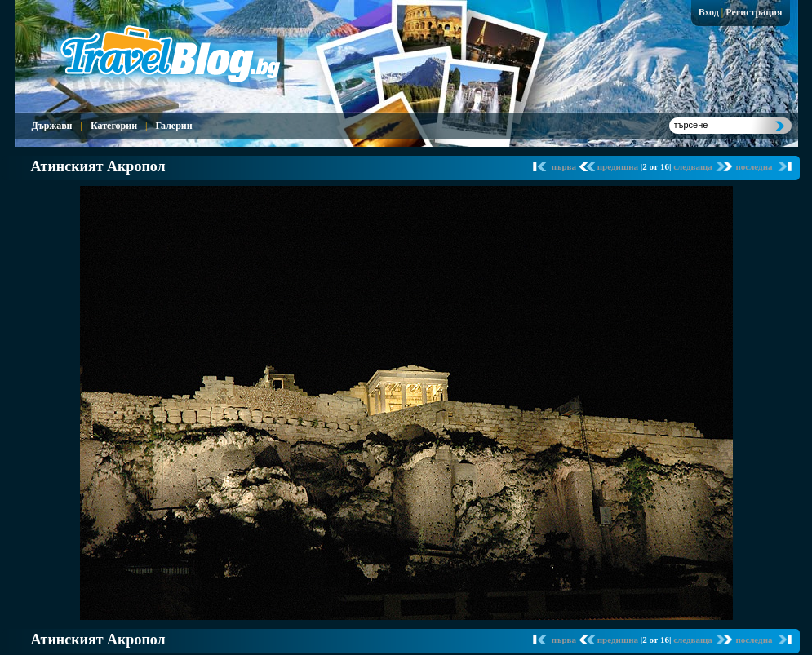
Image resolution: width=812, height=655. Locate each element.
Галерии (173, 126)
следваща (694, 166)
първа (565, 166)
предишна (619, 166)
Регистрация (754, 12)
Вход (709, 12)
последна (754, 166)
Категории (114, 126)
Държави (52, 126)
